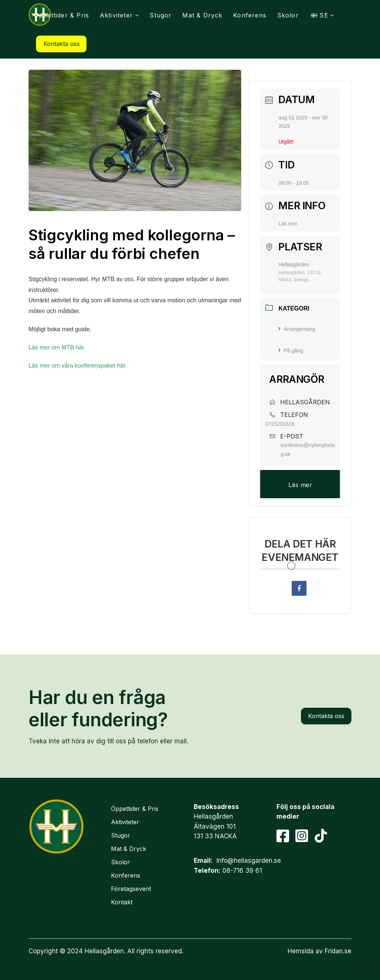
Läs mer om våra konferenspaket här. (78, 366)
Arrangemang (297, 329)
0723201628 (280, 424)
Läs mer (288, 224)
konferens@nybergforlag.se (308, 450)
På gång (291, 351)
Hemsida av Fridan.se (320, 951)
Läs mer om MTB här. (58, 347)
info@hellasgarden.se (249, 861)
